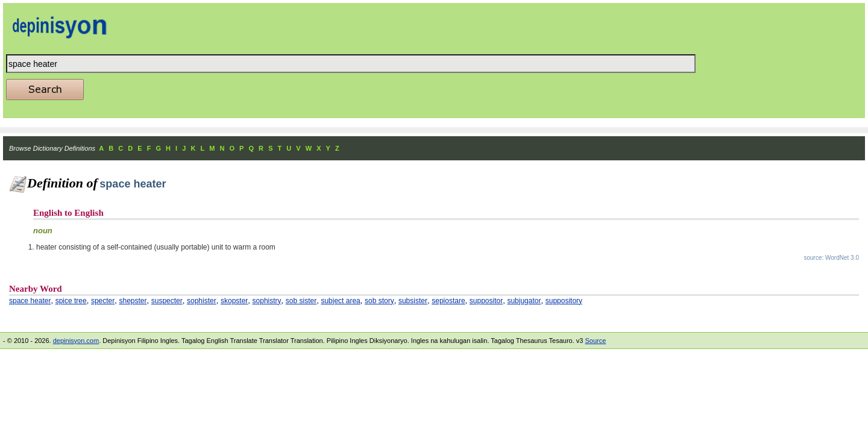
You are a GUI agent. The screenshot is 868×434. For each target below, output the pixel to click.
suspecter (167, 301)
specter (103, 301)
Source (595, 341)
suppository (564, 301)
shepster (133, 301)
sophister (202, 301)
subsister (413, 301)
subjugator (524, 301)
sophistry (267, 301)
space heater (30, 301)
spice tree (71, 301)
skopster (234, 301)
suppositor (486, 301)
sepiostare (448, 301)
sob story (379, 301)
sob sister (301, 301)
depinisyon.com (76, 341)
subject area (340, 301)
